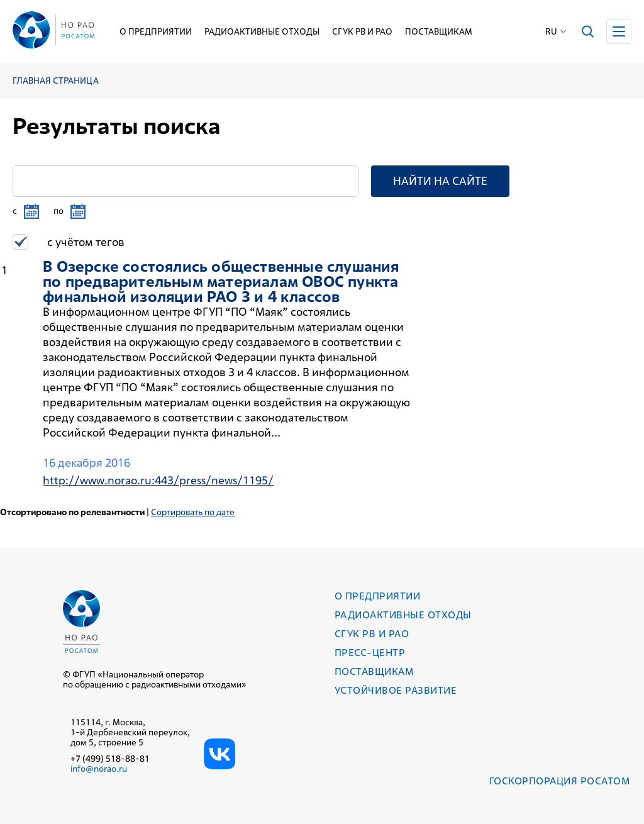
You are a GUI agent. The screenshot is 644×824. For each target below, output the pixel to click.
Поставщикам (439, 31)
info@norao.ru (99, 769)
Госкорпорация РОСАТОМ (559, 781)
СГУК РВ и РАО (362, 31)
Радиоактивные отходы (262, 31)
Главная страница (56, 81)
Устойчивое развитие (396, 690)
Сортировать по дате (193, 512)
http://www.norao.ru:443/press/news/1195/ (158, 480)
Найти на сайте (440, 181)
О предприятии (156, 31)
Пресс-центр (370, 653)
